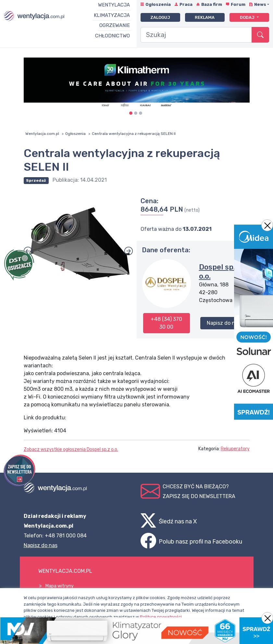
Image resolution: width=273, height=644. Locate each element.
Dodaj (248, 17)
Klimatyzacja (112, 15)
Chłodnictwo (112, 36)
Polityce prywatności (161, 617)
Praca (186, 4)
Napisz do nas (224, 323)
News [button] (260, 4)
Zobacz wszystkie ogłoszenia (71, 449)
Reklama (205, 17)
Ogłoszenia (158, 4)
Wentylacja (114, 5)
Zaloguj (160, 17)
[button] (129, 251)
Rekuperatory (235, 449)
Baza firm (212, 4)
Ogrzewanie (115, 25)
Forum (238, 4)
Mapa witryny (60, 586)
